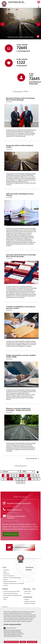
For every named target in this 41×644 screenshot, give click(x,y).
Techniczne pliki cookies (11, 628)
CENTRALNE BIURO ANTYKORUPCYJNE (14, 2)
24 (29, 478)
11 (28, 475)
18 (11, 478)
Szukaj (38, 472)
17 (8, 478)
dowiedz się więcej (10, 534)
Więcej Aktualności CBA (31, 459)
